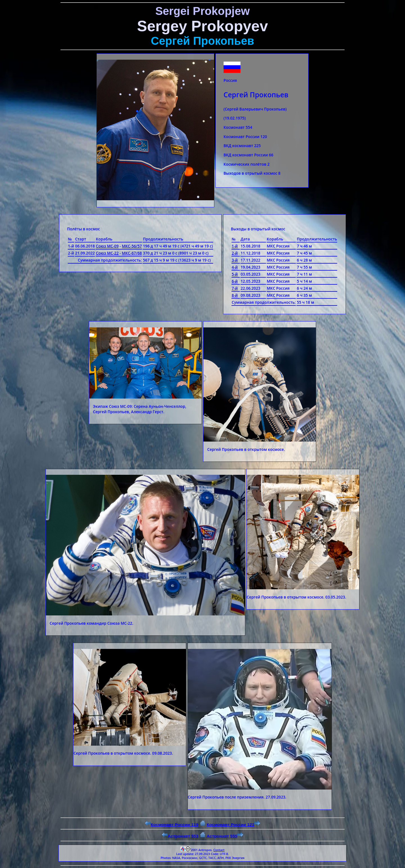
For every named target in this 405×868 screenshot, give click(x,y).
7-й (235, 288)
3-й (235, 260)
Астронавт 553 (180, 836)
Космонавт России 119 (172, 825)
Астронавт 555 (225, 836)
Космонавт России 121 (233, 825)
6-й (235, 281)
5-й (235, 274)
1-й (235, 246)
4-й (235, 267)
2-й (235, 253)
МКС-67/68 (132, 253)
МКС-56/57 (132, 246)
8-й (235, 295)
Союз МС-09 (107, 246)
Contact (219, 850)
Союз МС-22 (107, 253)
